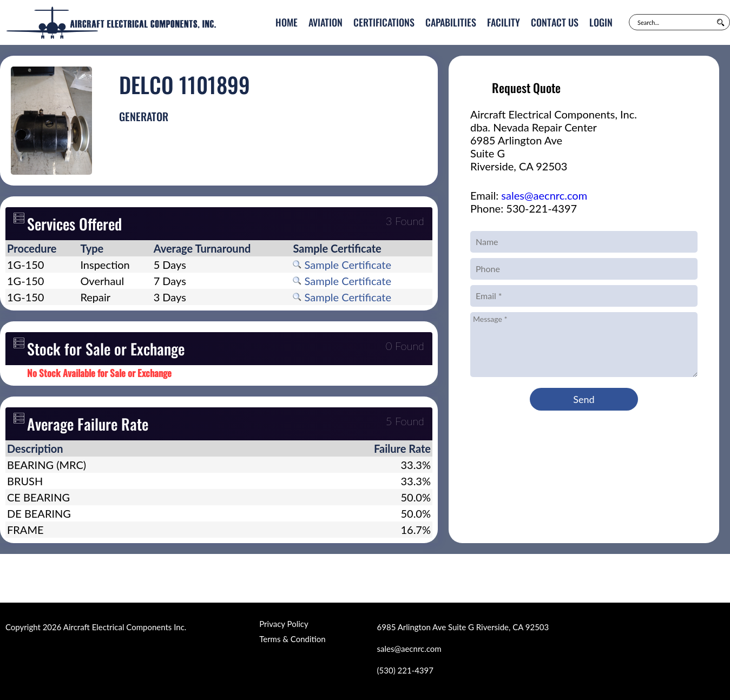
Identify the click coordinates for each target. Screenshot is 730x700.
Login (601, 22)
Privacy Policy (284, 624)
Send (584, 399)
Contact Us (555, 22)
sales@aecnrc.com (544, 195)
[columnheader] (42, 248)
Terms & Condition (292, 639)
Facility (504, 22)
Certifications (384, 22)
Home (287, 22)
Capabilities (451, 22)
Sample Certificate (342, 265)
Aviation (325, 22)
